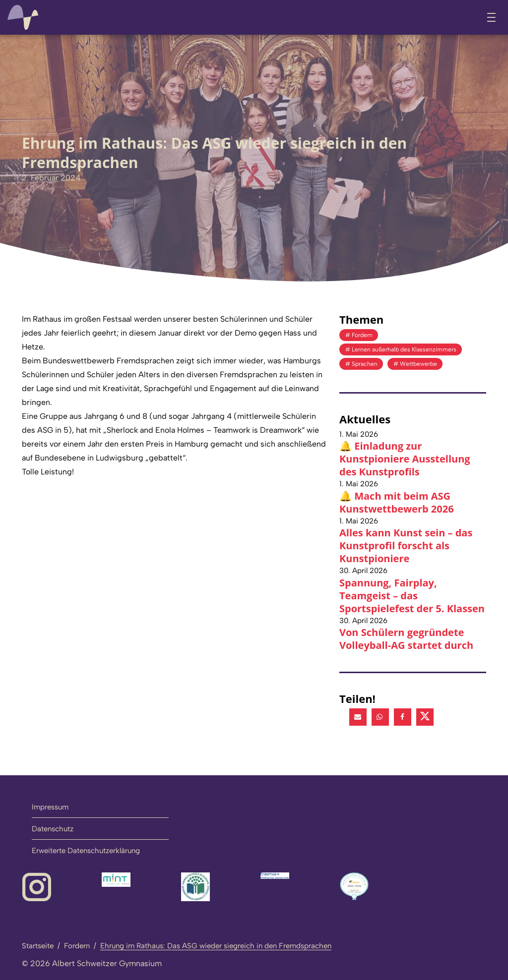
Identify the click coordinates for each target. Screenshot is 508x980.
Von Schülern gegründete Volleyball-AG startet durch (406, 639)
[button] (358, 717)
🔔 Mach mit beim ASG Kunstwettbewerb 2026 (397, 502)
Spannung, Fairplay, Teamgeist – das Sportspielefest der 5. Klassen (412, 595)
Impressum (50, 807)
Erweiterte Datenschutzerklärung (86, 850)
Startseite (38, 945)
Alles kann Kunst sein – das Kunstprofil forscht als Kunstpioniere (406, 546)
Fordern (77, 945)
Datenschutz (53, 828)
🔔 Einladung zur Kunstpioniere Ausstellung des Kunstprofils (405, 459)
